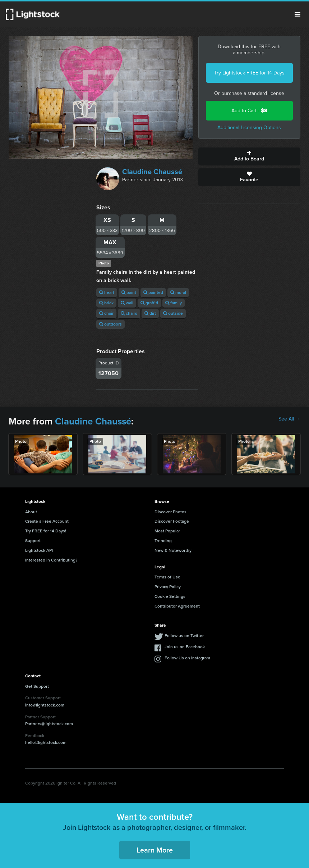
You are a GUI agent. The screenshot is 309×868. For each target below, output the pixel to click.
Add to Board (249, 156)
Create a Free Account (47, 521)
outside (173, 313)
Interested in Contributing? (51, 560)
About (31, 512)
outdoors (110, 324)
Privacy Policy (168, 587)
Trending (163, 541)
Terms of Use (167, 577)
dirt (150, 313)
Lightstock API (39, 550)
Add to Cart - (249, 111)
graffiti (149, 303)
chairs (129, 313)
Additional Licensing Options (249, 128)
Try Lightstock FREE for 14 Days (249, 73)
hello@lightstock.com (46, 742)
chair (106, 313)
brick (106, 303)
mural (178, 292)
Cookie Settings (170, 596)
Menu (298, 14)
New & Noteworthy (173, 550)
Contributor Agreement (177, 606)
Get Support (37, 686)
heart (107, 292)
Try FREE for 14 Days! (46, 531)
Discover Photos (170, 512)
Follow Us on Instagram (187, 658)
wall (127, 303)
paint (129, 292)
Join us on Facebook (185, 647)
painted (153, 292)
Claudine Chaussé (152, 172)
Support (33, 541)
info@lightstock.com (45, 705)
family (174, 303)
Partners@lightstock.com (49, 724)
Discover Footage (172, 521)
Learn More (155, 850)
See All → (289, 419)
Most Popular (167, 531)
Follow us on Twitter (184, 636)
